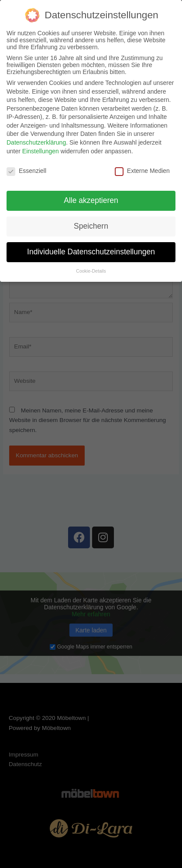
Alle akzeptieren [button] (91, 200)
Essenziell (26, 171)
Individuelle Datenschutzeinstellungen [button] (91, 252)
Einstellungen (41, 151)
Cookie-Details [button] (91, 271)
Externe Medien (142, 171)
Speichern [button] (91, 226)
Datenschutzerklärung (36, 142)
